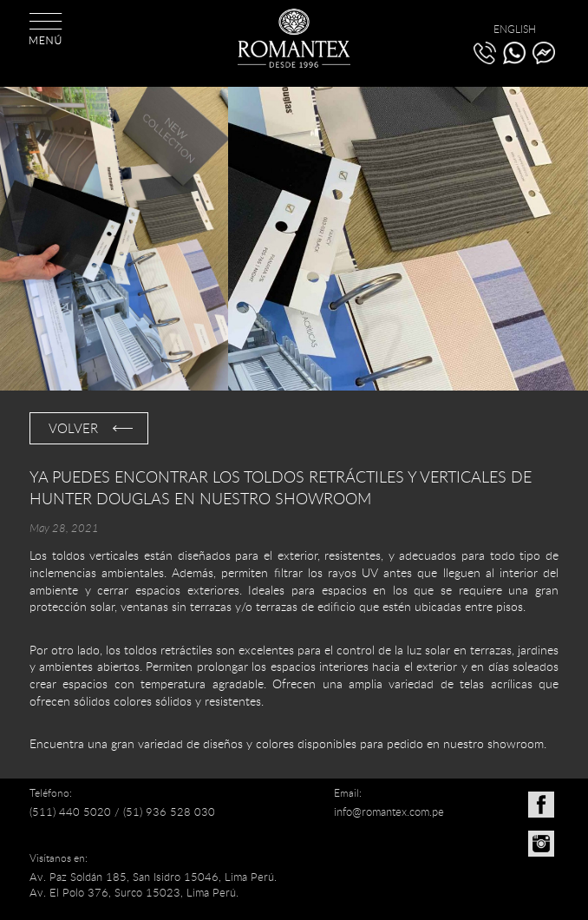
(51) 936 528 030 (169, 812)
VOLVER (73, 428)
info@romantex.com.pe (389, 812)
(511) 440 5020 (70, 812)
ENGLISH (515, 29)
